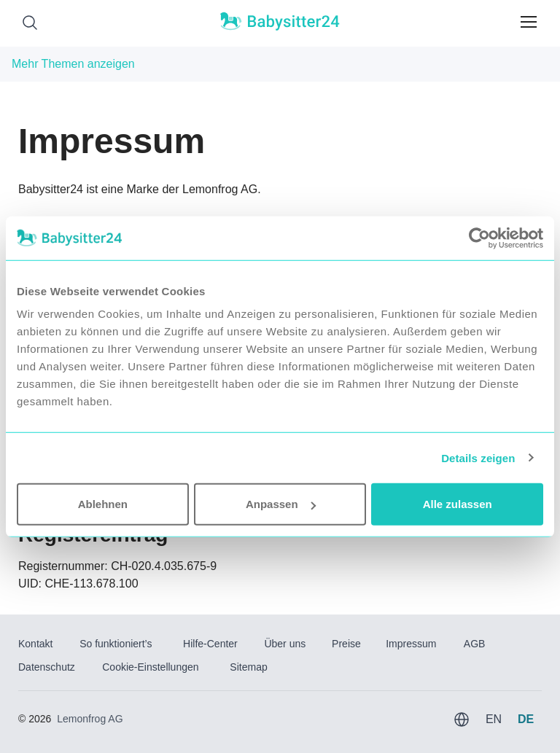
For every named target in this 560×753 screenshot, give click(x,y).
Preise (346, 644)
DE (526, 719)
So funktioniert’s (116, 644)
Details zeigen (478, 457)
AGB (475, 644)
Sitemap (248, 667)
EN (494, 719)
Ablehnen (103, 504)
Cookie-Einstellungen (150, 667)
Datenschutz (47, 667)
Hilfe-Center (210, 644)
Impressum (411, 644)
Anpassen (281, 504)
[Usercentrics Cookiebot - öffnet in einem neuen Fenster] (479, 238)
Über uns (285, 644)
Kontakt (35, 644)
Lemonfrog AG (90, 719)
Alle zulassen (458, 504)
